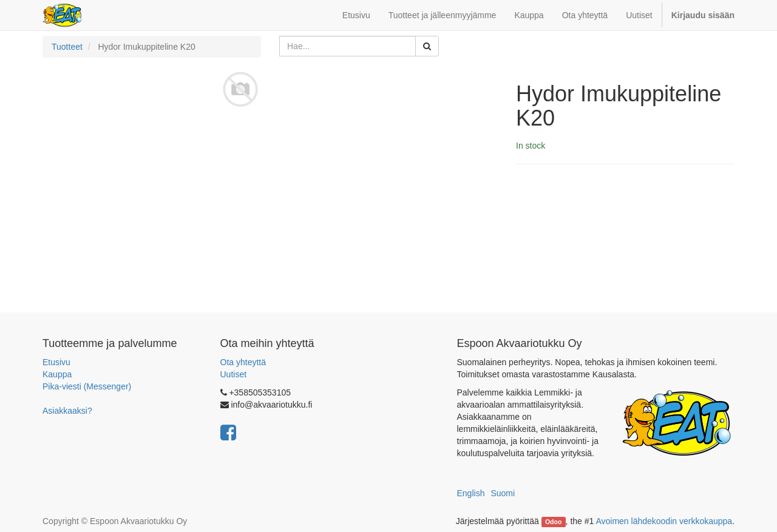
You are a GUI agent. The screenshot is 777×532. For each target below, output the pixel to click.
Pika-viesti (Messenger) (87, 386)
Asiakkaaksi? (67, 411)
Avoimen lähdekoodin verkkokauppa (664, 521)
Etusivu (56, 362)
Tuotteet (67, 47)
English (471, 493)
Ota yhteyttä (243, 362)
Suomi (503, 493)
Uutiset (234, 374)
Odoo (553, 522)
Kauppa (57, 374)
